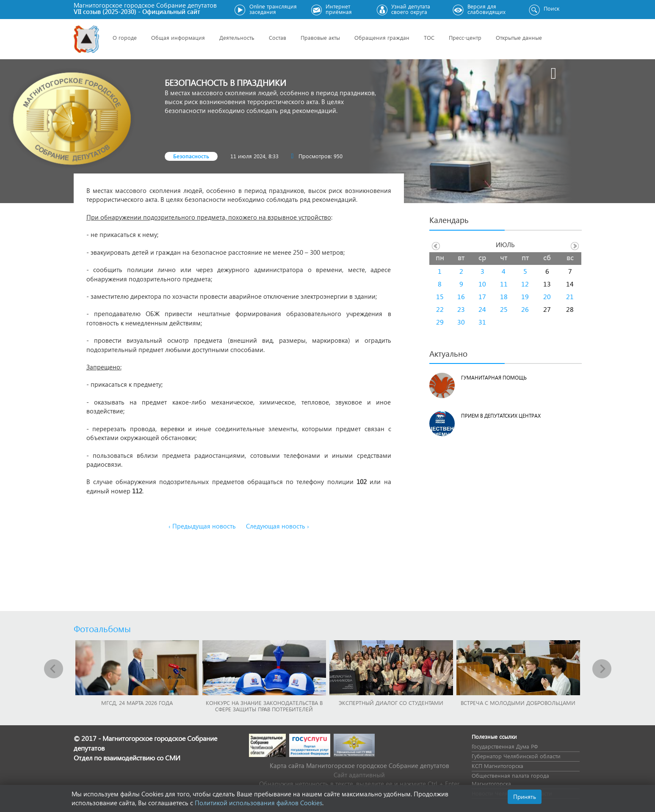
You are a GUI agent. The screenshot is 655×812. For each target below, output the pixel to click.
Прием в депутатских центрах (501, 416)
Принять (525, 797)
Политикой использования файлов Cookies (258, 803)
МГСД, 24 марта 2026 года (137, 703)
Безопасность (191, 156)
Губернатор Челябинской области (516, 756)
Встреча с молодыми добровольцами (518, 703)
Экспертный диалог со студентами (391, 703)
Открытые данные (519, 37)
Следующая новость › (278, 526)
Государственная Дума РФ (505, 746)
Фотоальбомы (102, 628)
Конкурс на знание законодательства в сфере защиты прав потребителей (264, 706)
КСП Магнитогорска (497, 766)
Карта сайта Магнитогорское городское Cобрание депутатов (359, 765)
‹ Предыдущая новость (202, 526)
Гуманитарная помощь (494, 378)
